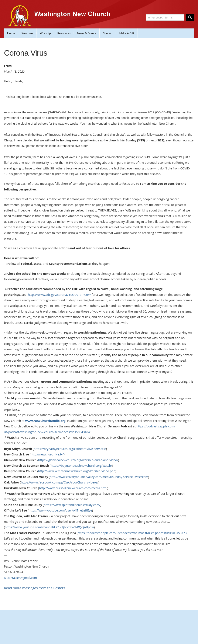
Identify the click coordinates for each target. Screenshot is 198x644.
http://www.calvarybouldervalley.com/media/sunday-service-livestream (99, 477)
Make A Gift (127, 33)
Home (11, 33)
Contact (108, 33)
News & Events (87, 33)
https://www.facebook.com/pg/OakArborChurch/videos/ (60, 482)
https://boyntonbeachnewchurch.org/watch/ (81, 466)
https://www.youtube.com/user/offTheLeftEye (60, 510)
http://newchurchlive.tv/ (47, 454)
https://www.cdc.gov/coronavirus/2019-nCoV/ (59, 295)
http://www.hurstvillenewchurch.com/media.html (73, 488)
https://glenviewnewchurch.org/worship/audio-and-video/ (78, 460)
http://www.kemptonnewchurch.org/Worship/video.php (77, 471)
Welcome (27, 33)
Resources (64, 33)
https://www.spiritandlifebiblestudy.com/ (72, 505)
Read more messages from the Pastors (35, 588)
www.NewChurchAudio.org (45, 421)
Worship (45, 33)
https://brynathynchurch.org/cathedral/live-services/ (70, 449)
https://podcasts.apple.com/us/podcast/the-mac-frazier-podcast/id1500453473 (132, 533)
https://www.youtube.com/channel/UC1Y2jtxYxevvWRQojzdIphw (49, 527)
